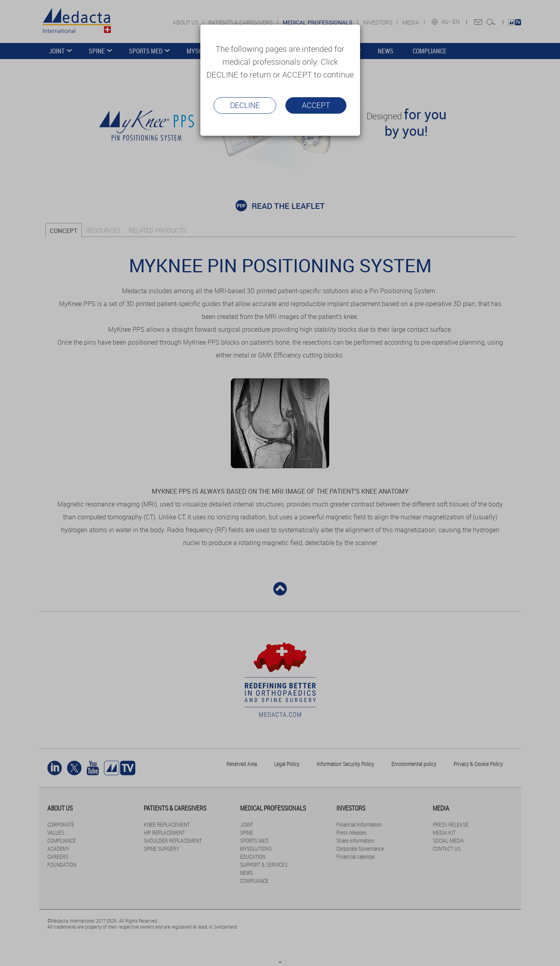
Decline (245, 105)
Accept (316, 105)
